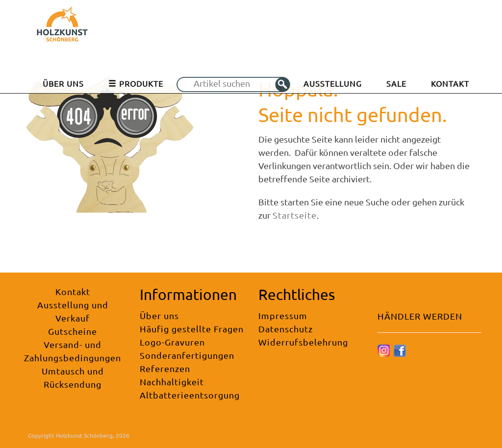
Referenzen (165, 368)
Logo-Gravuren (172, 342)
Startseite (295, 215)
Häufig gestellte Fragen (192, 329)
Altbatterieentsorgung (190, 395)
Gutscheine (73, 331)
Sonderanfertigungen (187, 355)
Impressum (283, 315)
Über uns (159, 315)
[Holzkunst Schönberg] (62, 27)
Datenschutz (286, 329)
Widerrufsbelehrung (303, 342)
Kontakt (73, 291)
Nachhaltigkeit (172, 382)
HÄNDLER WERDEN (420, 316)
